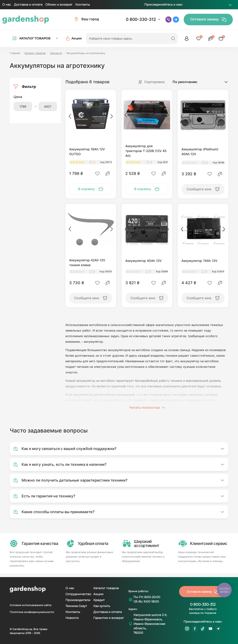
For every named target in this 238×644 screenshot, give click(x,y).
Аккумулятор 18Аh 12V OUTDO (87, 152)
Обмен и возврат (59, 5)
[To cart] (91, 189)
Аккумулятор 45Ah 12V (143, 261)
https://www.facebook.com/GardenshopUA (195, 629)
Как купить (102, 606)
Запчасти (56, 53)
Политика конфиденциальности (32, 612)
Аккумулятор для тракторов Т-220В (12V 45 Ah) (146, 151)
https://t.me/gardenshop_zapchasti (218, 629)
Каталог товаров (35, 53)
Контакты (83, 5)
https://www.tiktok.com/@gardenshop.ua (203, 629)
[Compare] (108, 174)
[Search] (173, 38)
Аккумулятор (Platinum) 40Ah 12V (200, 152)
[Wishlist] (97, 174)
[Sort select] (197, 82)
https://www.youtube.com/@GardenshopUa (210, 629)
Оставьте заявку (208, 20)
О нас (7, 5)
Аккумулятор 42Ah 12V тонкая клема (87, 263)
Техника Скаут (76, 606)
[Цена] (23, 106)
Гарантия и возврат (109, 618)
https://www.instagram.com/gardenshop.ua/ (187, 629)
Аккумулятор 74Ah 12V (199, 261)
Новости (72, 618)
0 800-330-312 (141, 19)
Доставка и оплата (28, 5)
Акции (98, 594)
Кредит (99, 600)
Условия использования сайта (30, 605)
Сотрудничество (78, 594)
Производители (78, 600)
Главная (15, 53)
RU (230, 5)
